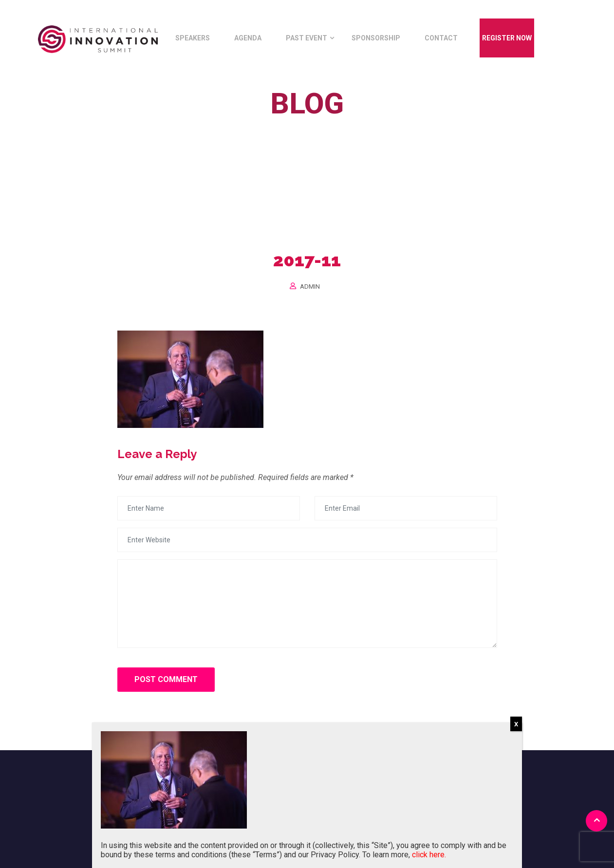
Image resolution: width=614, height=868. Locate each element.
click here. (429, 855)
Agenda (248, 38)
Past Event (307, 38)
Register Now (507, 38)
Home (268, 126)
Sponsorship (376, 38)
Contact (441, 38)
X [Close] (516, 724)
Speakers (193, 38)
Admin (310, 286)
